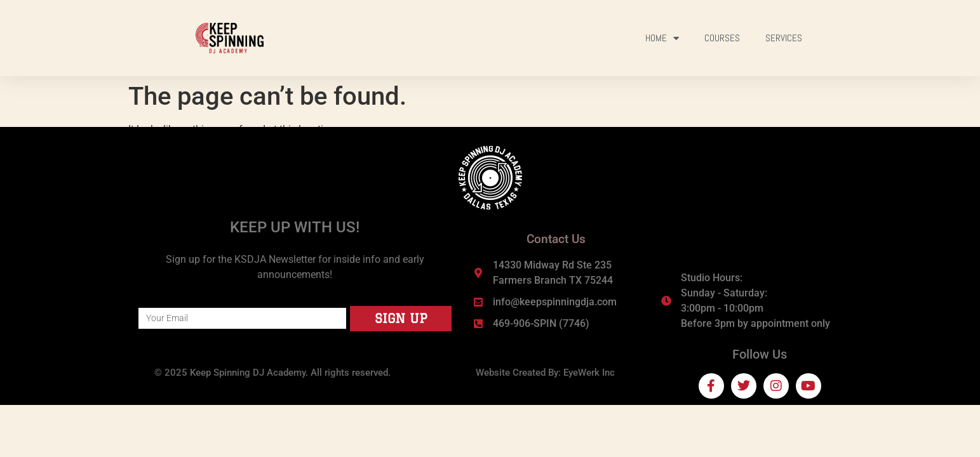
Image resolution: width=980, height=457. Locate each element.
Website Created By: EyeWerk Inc (545, 373)
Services (784, 38)
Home (662, 38)
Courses (722, 38)
